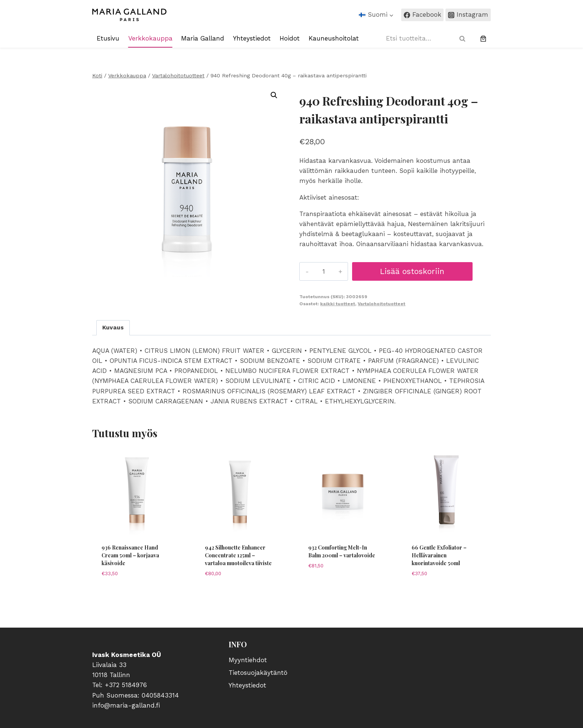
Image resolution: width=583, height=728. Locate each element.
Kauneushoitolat (334, 38)
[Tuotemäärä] (323, 271)
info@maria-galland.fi (126, 705)
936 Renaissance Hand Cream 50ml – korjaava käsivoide (130, 555)
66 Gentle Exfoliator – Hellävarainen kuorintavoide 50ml (439, 555)
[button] (274, 95)
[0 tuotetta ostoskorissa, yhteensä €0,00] (483, 39)
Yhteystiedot (252, 38)
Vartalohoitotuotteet (381, 304)
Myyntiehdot (248, 660)
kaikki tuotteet (338, 304)
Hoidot (290, 38)
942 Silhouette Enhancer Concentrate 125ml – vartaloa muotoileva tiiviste (238, 555)
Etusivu (108, 38)
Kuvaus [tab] (113, 328)
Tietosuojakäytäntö (258, 673)
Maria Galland (203, 38)
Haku (465, 38)
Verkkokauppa (150, 38)
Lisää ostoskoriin (411, 271)
